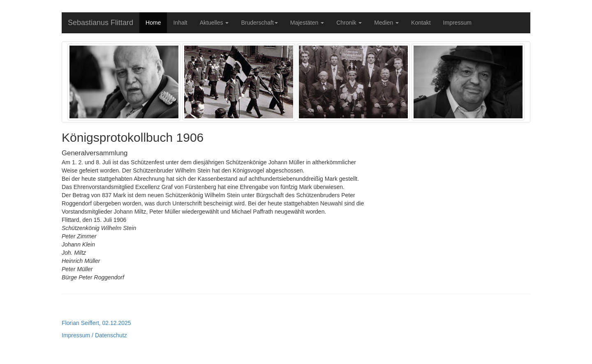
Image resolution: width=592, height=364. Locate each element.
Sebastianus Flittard (101, 23)
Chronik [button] (349, 23)
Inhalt (180, 23)
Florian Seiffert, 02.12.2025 (96, 323)
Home (153, 23)
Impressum (457, 23)
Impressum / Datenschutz (94, 335)
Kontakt (421, 23)
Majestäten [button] (307, 23)
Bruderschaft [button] (259, 23)
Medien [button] (386, 23)
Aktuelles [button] (214, 23)
